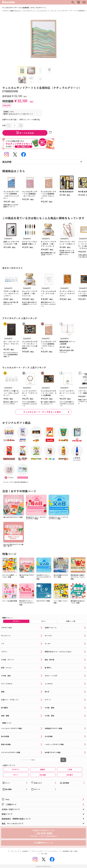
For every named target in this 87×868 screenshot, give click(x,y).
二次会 (70, 769)
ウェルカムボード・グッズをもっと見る (42, 412)
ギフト (16, 775)
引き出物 (43, 775)
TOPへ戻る (44, 854)
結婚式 (43, 769)
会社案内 (25, 851)
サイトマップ (15, 851)
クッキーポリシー (54, 851)
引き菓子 (70, 775)
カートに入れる (25, 133)
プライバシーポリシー (38, 851)
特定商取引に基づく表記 (70, 851)
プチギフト (16, 769)
